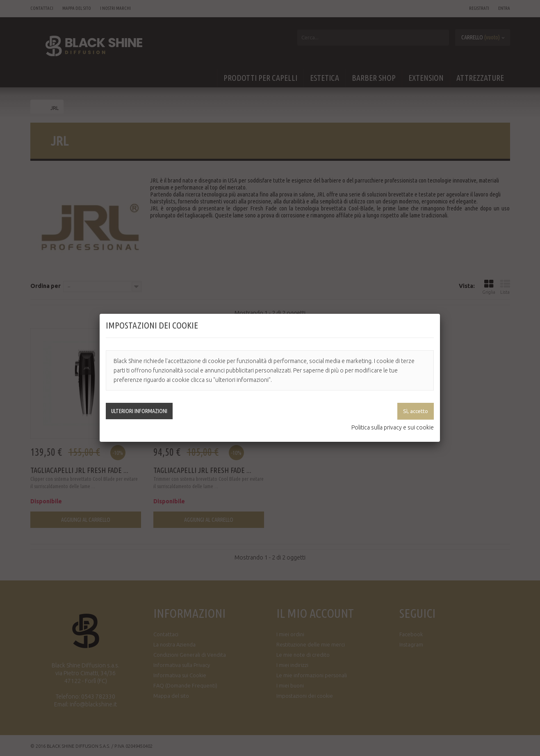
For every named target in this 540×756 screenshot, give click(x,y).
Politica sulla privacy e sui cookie (393, 427)
